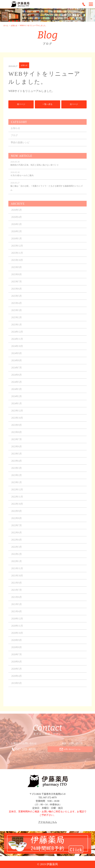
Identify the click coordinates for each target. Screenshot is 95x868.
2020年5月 (17, 671)
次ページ (74, 105)
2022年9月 (17, 513)
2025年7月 (17, 284)
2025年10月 (17, 262)
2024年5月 (17, 384)
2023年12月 (17, 413)
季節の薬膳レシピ (20, 145)
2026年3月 (17, 227)
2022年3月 (17, 549)
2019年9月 (17, 685)
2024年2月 (17, 399)
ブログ (14, 138)
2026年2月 (17, 234)
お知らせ (14, 25)
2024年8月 (17, 363)
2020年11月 (17, 628)
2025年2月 (17, 320)
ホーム (6, 25)
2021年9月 (17, 585)
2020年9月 (17, 642)
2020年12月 (17, 621)
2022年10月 (17, 506)
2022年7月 (17, 528)
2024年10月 (17, 348)
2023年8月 (17, 435)
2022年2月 (17, 556)
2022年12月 (17, 492)
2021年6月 (17, 599)
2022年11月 (17, 499)
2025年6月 (17, 291)
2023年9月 (17, 427)
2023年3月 (17, 470)
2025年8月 (17, 277)
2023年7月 (17, 442)
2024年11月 (17, 341)
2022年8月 (17, 521)
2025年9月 (17, 270)
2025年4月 (17, 305)
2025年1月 (17, 327)
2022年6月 (17, 535)
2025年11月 (17, 255)
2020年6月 (17, 664)
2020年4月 (17, 678)
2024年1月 (17, 406)
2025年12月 (17, 248)
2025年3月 (17, 313)
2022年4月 (17, 542)
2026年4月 (17, 219)
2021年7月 (17, 592)
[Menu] (91, 4)
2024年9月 (17, 356)
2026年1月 (17, 241)
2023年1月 (17, 485)
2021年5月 (17, 607)
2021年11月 (17, 571)
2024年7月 (17, 370)
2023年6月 (17, 449)
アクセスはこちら (48, 822)
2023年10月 (17, 420)
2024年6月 (17, 377)
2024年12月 (17, 334)
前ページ (21, 105)
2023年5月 (17, 456)
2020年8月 (17, 650)
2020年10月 (17, 635)
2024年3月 (17, 391)
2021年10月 (17, 578)
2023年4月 (17, 463)
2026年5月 (17, 212)
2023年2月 (17, 478)
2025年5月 (17, 298)
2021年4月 (17, 614)
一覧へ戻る (47, 105)
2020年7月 (17, 657)
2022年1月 (17, 564)
